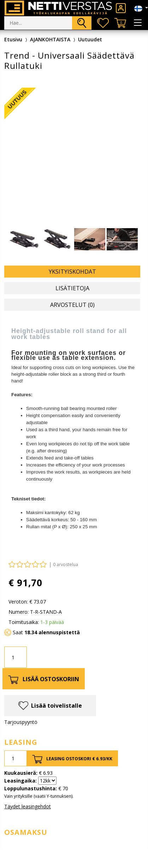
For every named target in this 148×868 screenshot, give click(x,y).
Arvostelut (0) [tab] (72, 305)
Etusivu (13, 39)
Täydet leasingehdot (28, 806)
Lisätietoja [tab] (72, 288)
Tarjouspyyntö (21, 722)
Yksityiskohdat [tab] (72, 272)
